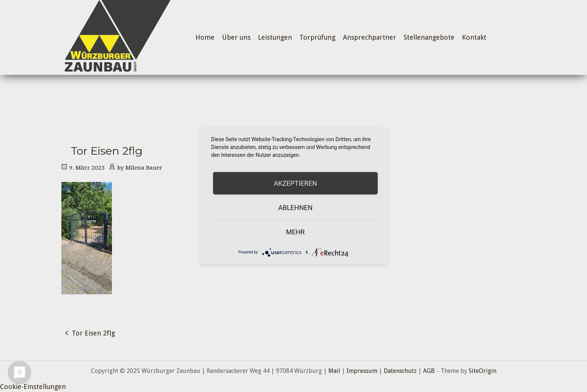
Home (205, 37)
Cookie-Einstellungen (33, 387)
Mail (334, 371)
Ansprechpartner (369, 37)
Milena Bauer (144, 168)
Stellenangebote (429, 37)
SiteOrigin (483, 371)
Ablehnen (295, 207)
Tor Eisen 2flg (93, 333)
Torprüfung (317, 37)
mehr (295, 232)
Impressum (362, 371)
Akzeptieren (295, 183)
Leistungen (275, 37)
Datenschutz (400, 371)
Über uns (236, 37)
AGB (429, 371)
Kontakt (474, 37)
